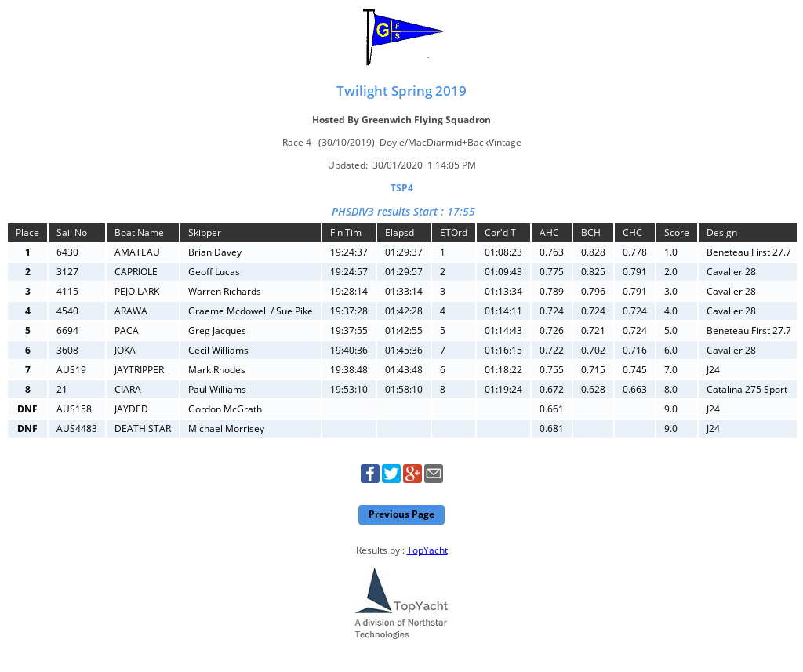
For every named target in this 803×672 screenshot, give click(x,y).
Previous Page (401, 514)
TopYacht (427, 550)
